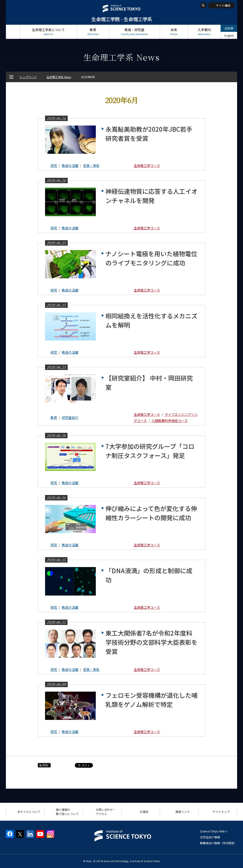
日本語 (229, 28)
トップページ (13, 32)
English (229, 35)
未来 (174, 32)
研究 (54, 166)
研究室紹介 (70, 418)
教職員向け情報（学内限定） (218, 843)
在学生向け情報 (210, 837)
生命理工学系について (48, 32)
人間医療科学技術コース (170, 421)
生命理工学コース (147, 166)
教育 (93, 32)
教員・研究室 (134, 32)
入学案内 (204, 32)
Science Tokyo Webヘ (214, 831)
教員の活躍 (70, 166)
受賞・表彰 (91, 166)
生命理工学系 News (59, 77)
